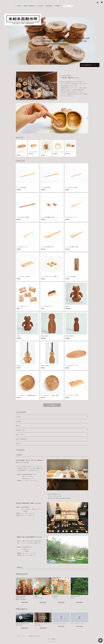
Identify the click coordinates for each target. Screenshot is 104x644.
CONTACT (58, 6)
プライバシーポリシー (22, 636)
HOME (19, 6)
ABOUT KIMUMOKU (29, 6)
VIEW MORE (25, 602)
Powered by (52, 641)
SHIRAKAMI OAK (20, 430)
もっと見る (52, 405)
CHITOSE (18, 417)
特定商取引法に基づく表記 (34, 636)
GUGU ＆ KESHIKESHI (21, 439)
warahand (18, 421)
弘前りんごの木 (20, 435)
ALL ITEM (40, 6)
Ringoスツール (19, 443)
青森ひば (18, 426)
